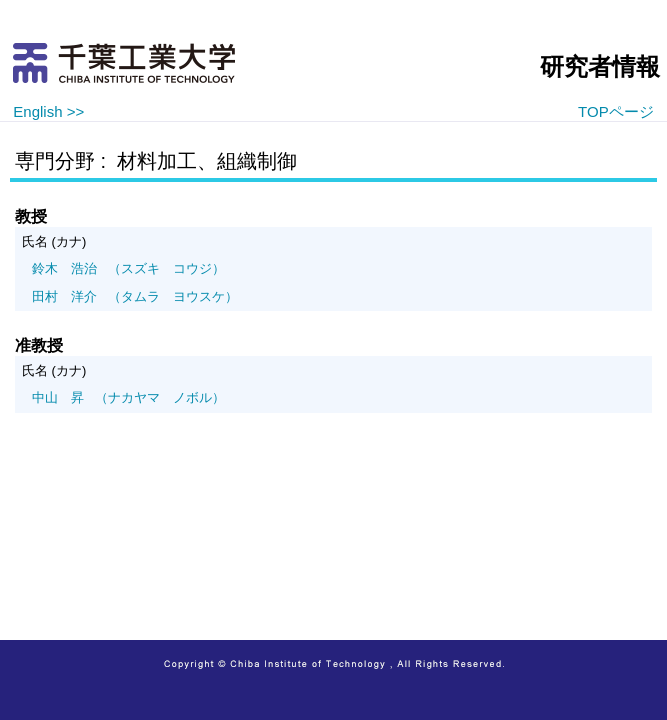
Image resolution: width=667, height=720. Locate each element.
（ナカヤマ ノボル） (128, 397)
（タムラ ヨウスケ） (135, 296)
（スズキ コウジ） (128, 268)
